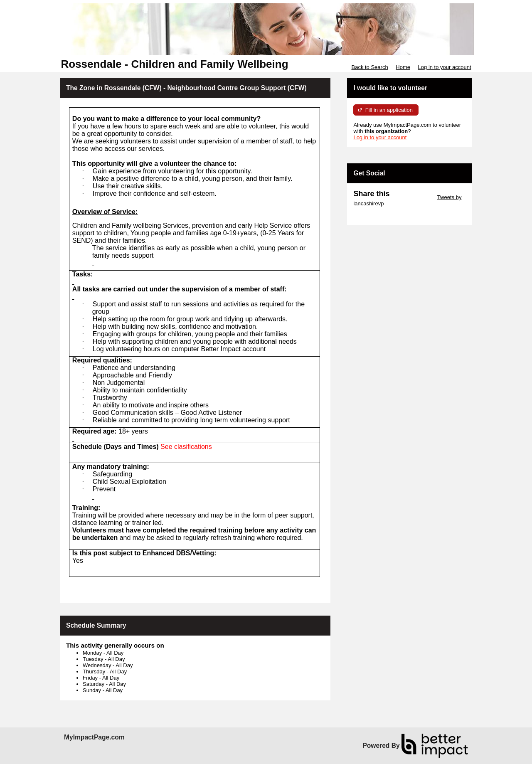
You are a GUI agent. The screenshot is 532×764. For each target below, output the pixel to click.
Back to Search (369, 67)
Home (403, 67)
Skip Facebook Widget (380, 216)
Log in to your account (445, 67)
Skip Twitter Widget (413, 197)
